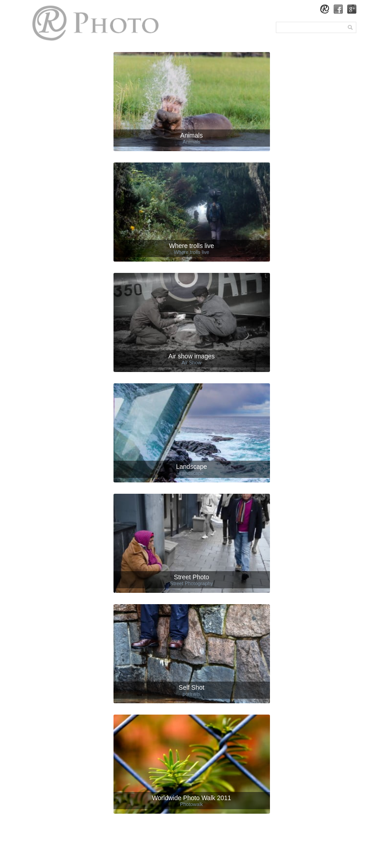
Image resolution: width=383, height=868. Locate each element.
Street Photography (191, 583)
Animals (191, 142)
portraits (192, 694)
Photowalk (191, 804)
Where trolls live (191, 252)
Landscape (192, 473)
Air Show (191, 362)
